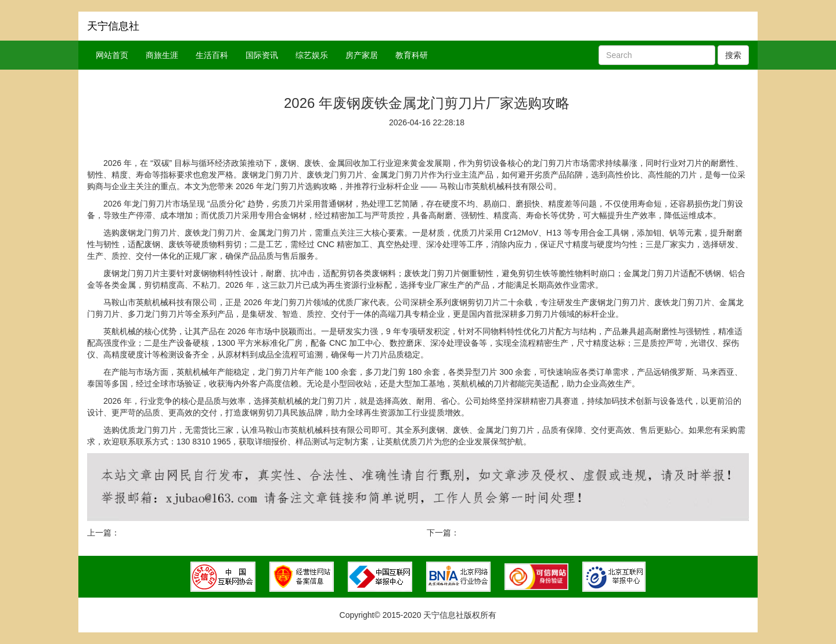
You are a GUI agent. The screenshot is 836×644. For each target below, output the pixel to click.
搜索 (733, 55)
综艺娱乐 (312, 55)
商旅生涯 (162, 55)
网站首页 (112, 55)
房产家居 (362, 55)
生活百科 (212, 55)
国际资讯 (262, 55)
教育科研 (412, 55)
